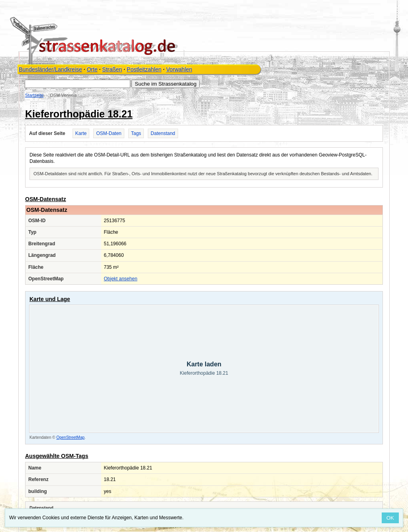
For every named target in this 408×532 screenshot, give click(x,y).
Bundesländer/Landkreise (50, 69)
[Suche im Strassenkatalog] (77, 84)
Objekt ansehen (121, 279)
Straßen (112, 69)
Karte (81, 133)
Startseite (34, 95)
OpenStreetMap (70, 437)
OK (390, 518)
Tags (136, 133)
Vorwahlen (179, 69)
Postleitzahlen (144, 69)
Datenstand (163, 133)
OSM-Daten (109, 133)
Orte (92, 69)
